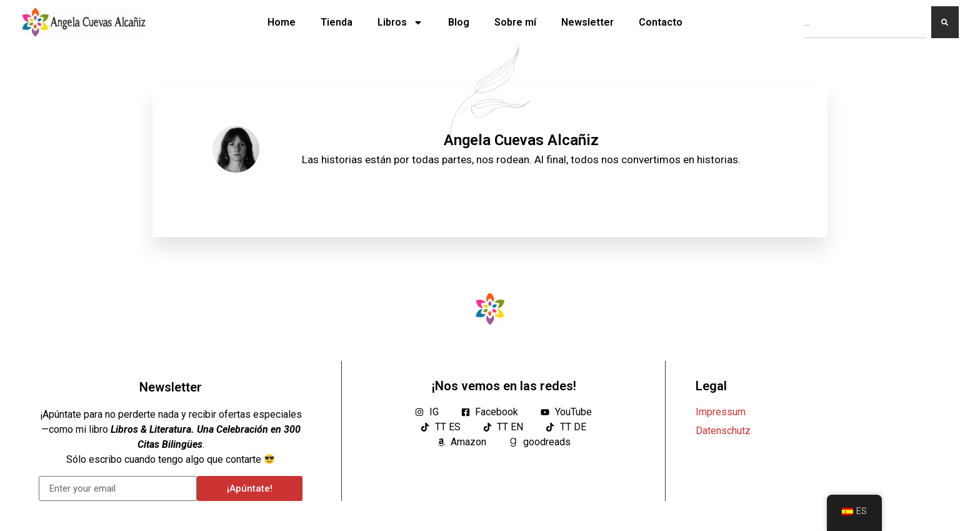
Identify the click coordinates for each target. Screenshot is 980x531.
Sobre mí (515, 22)
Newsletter (587, 22)
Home (282, 22)
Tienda (337, 22)
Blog (459, 22)
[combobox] (865, 22)
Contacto (661, 22)
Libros (400, 23)
